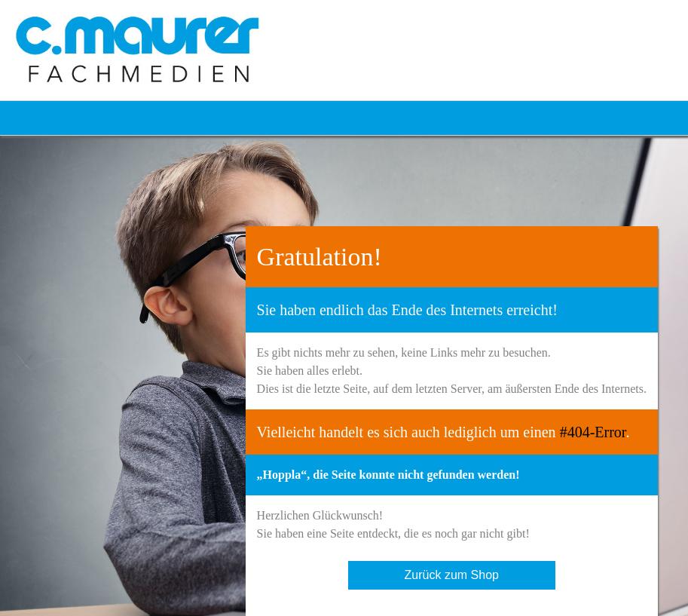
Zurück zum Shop (452, 575)
